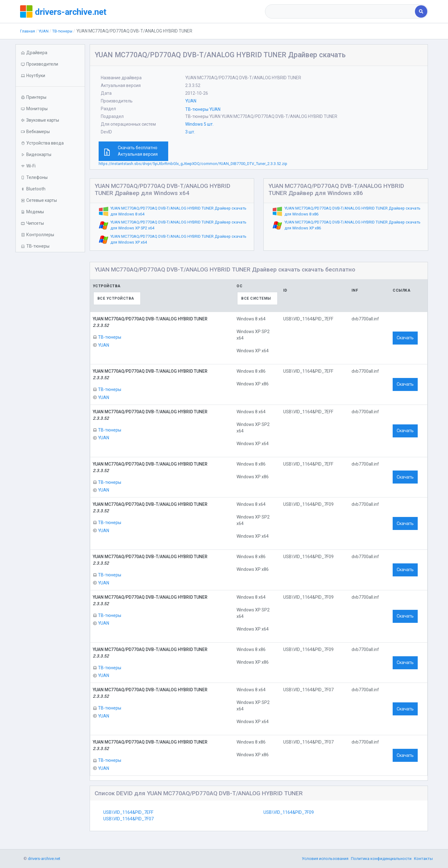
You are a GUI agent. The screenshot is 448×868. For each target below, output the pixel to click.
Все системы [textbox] (256, 298)
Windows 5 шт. (199, 124)
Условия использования (325, 859)
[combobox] (341, 11)
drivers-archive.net (76, 11)
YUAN (46, 31)
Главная (28, 31)
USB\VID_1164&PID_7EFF (128, 812)
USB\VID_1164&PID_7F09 (289, 812)
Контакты (423, 859)
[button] (50, 76)
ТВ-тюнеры (67, 31)
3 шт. (190, 132)
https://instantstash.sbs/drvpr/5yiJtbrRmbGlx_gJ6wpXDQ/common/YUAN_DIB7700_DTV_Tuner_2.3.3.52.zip (193, 164)
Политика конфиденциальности (381, 859)
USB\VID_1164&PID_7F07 (128, 819)
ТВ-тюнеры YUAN (203, 109)
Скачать (405, 338)
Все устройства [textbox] (116, 298)
